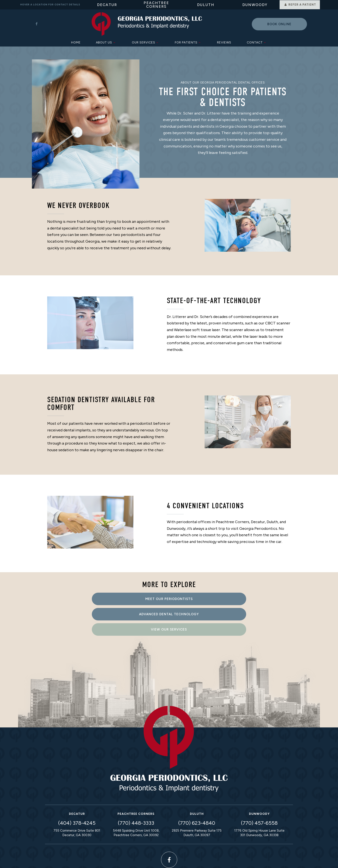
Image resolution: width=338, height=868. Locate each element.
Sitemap (121, 859)
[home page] (147, 24)
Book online (279, 23)
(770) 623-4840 (197, 791)
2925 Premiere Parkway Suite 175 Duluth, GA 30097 (197, 801)
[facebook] (36, 23)
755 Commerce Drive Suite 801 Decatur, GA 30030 (77, 801)
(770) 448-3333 (136, 791)
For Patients (188, 41)
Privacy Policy (147, 859)
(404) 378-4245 (77, 791)
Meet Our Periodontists (91, 598)
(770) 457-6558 (259, 791)
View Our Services (247, 598)
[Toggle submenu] (114, 41)
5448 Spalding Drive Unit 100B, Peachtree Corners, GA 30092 (136, 801)
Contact (257, 41)
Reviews (224, 41)
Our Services (146, 41)
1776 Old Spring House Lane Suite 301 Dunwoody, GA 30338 (259, 801)
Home (76, 41)
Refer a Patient (300, 5)
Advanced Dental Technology (169, 598)
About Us (106, 41)
